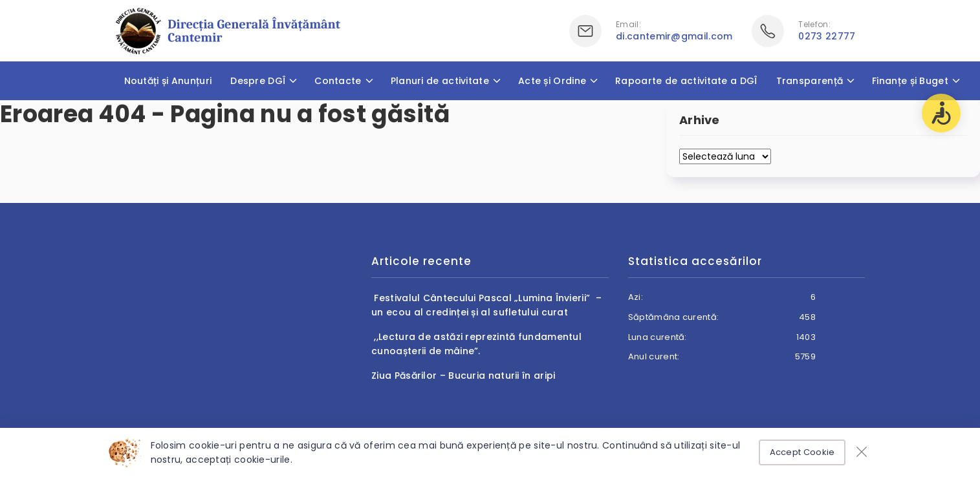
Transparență (810, 81)
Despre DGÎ (258, 81)
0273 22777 (827, 36)
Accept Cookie (802, 452)
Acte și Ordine (552, 81)
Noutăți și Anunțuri (168, 81)
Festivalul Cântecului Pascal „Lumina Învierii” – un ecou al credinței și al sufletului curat (486, 305)
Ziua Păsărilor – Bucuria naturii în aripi (463, 376)
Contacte (338, 81)
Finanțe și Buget (910, 81)
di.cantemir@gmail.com (674, 36)
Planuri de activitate (440, 81)
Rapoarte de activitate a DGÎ (686, 81)
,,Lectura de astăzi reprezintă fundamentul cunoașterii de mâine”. (476, 344)
